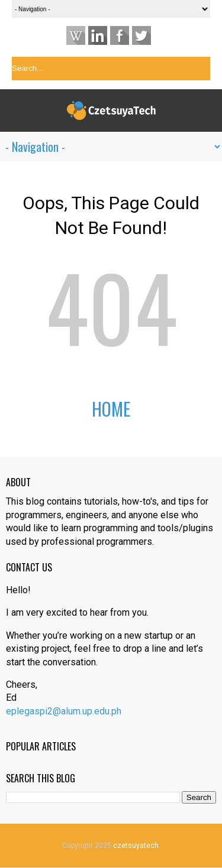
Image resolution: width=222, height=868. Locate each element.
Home (111, 409)
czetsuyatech (136, 846)
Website (76, 35)
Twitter (141, 35)
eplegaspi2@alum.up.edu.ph (64, 711)
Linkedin (98, 35)
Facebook (120, 35)
